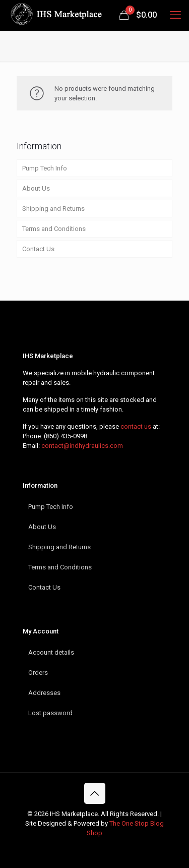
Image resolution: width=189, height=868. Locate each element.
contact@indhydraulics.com (82, 446)
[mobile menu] (175, 15)
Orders (38, 673)
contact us (136, 426)
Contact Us (38, 249)
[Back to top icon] (95, 793)
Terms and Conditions (54, 229)
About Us (36, 188)
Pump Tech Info (45, 168)
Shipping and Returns (53, 209)
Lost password (50, 713)
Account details (51, 652)
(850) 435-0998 (66, 436)
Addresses (44, 693)
